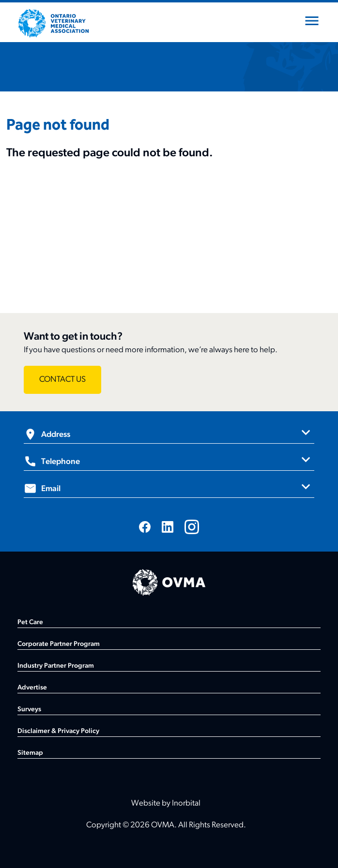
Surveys (29, 710)
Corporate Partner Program (59, 644)
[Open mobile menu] (312, 23)
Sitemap (30, 753)
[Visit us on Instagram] (192, 527)
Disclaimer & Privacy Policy (58, 731)
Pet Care (30, 622)
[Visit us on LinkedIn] (168, 527)
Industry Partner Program (56, 666)
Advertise (32, 688)
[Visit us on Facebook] (145, 527)
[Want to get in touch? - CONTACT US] (62, 380)
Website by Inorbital (166, 803)
